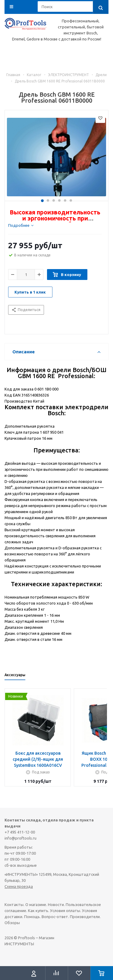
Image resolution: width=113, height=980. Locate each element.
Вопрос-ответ (55, 917)
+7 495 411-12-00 (20, 832)
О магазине (36, 904)
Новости (56, 904)
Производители (85, 917)
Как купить (38, 911)
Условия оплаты (65, 911)
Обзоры (12, 923)
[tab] (21, 225)
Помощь (32, 917)
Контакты (14, 904)
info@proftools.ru (20, 838)
